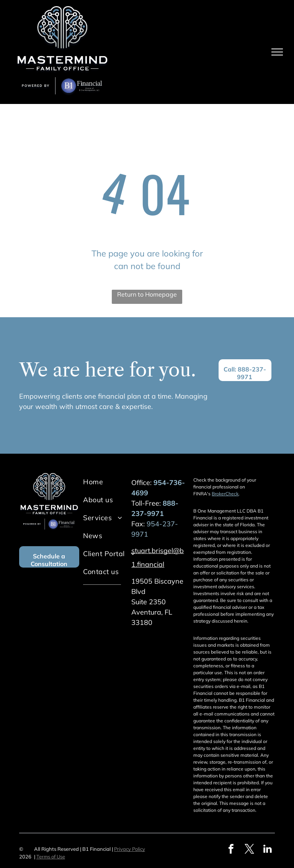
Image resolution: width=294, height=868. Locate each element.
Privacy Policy (130, 849)
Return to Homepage (147, 294)
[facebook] (231, 850)
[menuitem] (114, 482)
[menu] (277, 52)
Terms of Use (51, 857)
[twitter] (249, 850)
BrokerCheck (225, 494)
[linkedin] (268, 850)
